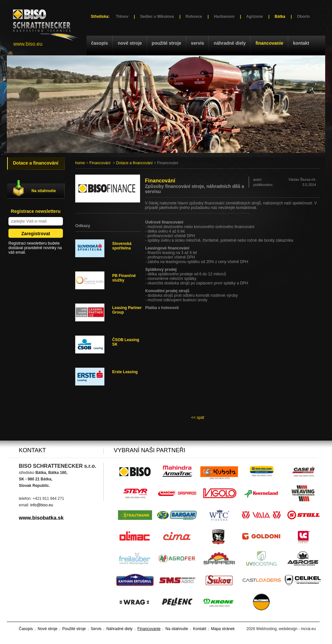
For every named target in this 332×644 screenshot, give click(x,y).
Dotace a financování (134, 163)
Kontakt (301, 43)
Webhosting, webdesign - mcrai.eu (286, 629)
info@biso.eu (41, 505)
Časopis (100, 43)
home (80, 163)
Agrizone (254, 17)
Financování (100, 163)
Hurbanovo (224, 17)
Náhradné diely (230, 43)
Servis (197, 43)
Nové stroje (130, 43)
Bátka (280, 17)
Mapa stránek (223, 629)
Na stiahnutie (44, 191)
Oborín (303, 17)
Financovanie (269, 43)
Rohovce (194, 17)
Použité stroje (166, 43)
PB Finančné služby (124, 278)
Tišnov (122, 17)
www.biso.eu (28, 44)
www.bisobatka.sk (41, 518)
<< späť (198, 418)
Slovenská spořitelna (122, 246)
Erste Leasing (125, 372)
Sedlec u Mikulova (157, 17)
